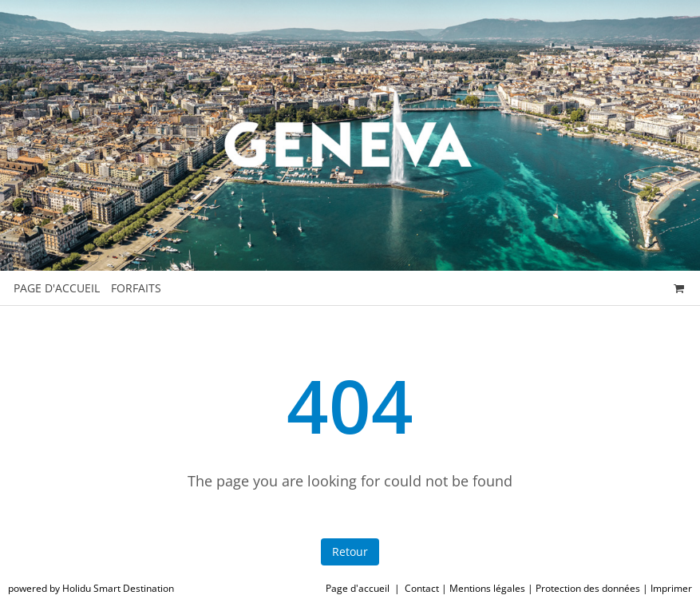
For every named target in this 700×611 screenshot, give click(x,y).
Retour (350, 551)
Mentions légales (487, 588)
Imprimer (671, 588)
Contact (422, 588)
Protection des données (588, 588)
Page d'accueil (358, 588)
